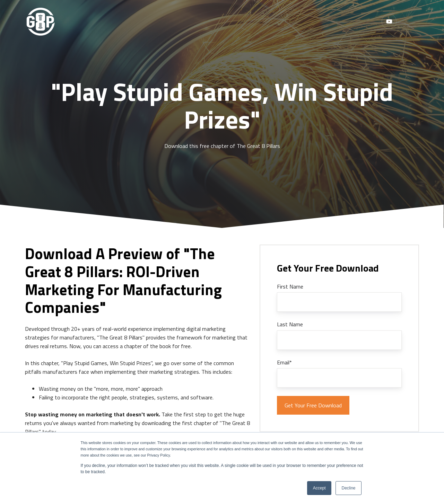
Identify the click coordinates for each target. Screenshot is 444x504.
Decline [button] (348, 488)
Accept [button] (319, 488)
